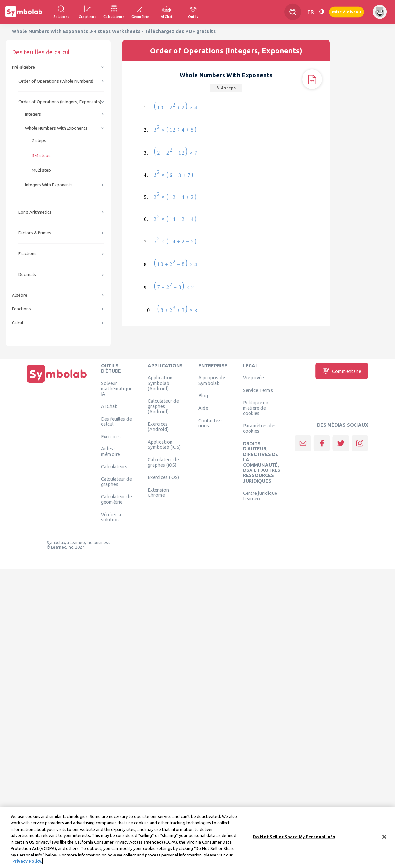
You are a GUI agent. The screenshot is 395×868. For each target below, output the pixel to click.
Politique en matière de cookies (256, 408)
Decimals (27, 274)
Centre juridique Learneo (260, 496)
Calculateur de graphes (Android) (163, 406)
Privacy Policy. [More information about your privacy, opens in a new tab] (27, 863)
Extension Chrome (158, 492)
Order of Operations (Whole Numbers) (56, 81)
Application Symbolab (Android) (160, 383)
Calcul (17, 323)
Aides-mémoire (111, 451)
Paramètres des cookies (260, 428)
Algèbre (20, 295)
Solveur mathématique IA (117, 388)
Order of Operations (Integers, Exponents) (60, 102)
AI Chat (109, 406)
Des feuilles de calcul (117, 421)
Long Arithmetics (35, 212)
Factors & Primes (35, 233)
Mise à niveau (347, 12)
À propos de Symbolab (212, 380)
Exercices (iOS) (163, 477)
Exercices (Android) (158, 426)
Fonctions (21, 309)
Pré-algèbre (23, 67)
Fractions (27, 254)
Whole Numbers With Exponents (56, 128)
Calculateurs (114, 467)
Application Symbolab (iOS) (164, 444)
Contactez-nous (210, 423)
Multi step (41, 170)
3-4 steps (41, 155)
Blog (203, 396)
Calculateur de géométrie (117, 499)
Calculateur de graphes (117, 482)
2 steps (39, 141)
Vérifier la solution (111, 517)
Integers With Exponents (49, 185)
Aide (203, 408)
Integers (33, 114)
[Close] (384, 839)
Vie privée (253, 378)
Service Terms (258, 390)
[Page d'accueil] (57, 383)
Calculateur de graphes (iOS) (163, 462)
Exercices (111, 436)
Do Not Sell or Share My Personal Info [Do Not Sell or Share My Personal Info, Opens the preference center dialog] (294, 839)
